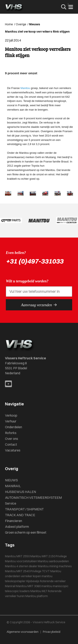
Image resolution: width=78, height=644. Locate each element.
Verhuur (11, 421)
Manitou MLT (39, 591)
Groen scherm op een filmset (26, 532)
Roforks (11, 433)
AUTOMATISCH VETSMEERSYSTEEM (33, 498)
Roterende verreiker (53, 581)
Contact (11, 444)
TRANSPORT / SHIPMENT (24, 509)
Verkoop (11, 415)
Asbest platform (17, 527)
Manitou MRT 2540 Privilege (23, 571)
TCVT (46, 571)
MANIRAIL (13, 486)
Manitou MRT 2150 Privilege (49, 556)
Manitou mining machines (55, 566)
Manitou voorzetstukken (21, 561)
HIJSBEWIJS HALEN (20, 492)
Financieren (14, 521)
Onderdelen (14, 427)
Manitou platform (37, 596)
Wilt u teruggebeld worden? (27, 281)
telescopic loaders (17, 591)
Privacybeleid (52, 632)
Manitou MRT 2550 (17, 556)
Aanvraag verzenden (39, 305)
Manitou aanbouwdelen (53, 561)
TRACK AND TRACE (20, 515)
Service (11, 503)
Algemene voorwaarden (23, 632)
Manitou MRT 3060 (28, 586)
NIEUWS (11, 480)
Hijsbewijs (33, 581)
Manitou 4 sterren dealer (21, 566)
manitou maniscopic (55, 586)
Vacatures (13, 450)
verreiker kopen (31, 576)
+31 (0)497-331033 (35, 261)
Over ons (12, 439)
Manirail (10, 586)
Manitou (25, 88)
